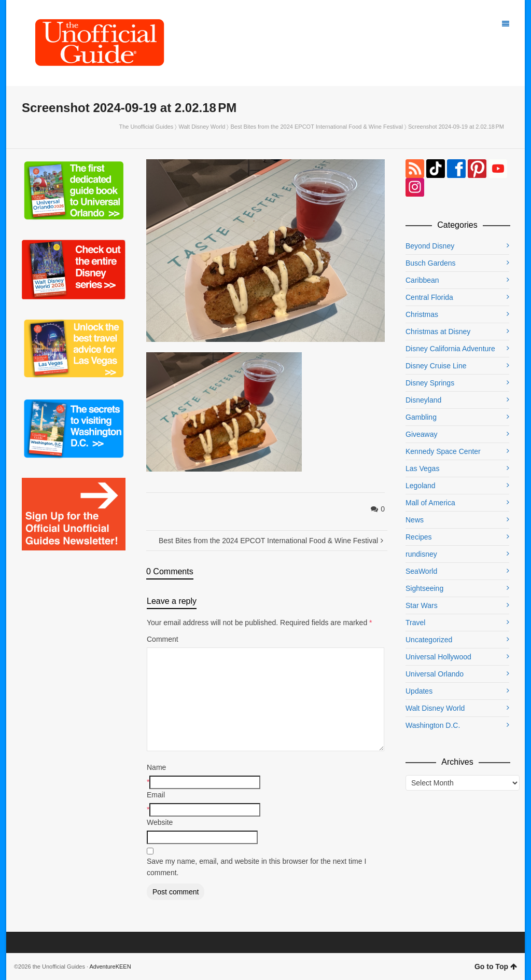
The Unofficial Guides (146, 127)
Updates (419, 691)
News (415, 520)
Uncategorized (429, 640)
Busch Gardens (431, 263)
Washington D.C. (433, 725)
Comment (163, 639)
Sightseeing (424, 588)
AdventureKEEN (110, 967)
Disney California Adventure (450, 349)
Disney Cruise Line (436, 366)
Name (156, 767)
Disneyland (423, 400)
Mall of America (430, 503)
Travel (415, 623)
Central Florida (429, 297)
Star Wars (422, 605)
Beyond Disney (430, 246)
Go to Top (496, 967)
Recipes (419, 537)
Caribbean (422, 280)
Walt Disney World (202, 127)
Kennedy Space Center (443, 451)
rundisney (421, 554)
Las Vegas (422, 468)
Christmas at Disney (438, 332)
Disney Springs (430, 383)
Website (160, 822)
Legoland (421, 486)
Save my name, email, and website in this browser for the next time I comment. (256, 867)
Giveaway (421, 434)
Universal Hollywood (438, 657)
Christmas (422, 314)
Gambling (421, 417)
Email (156, 795)
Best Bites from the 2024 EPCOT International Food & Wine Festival (316, 127)
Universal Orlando (435, 674)
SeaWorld (421, 571)
